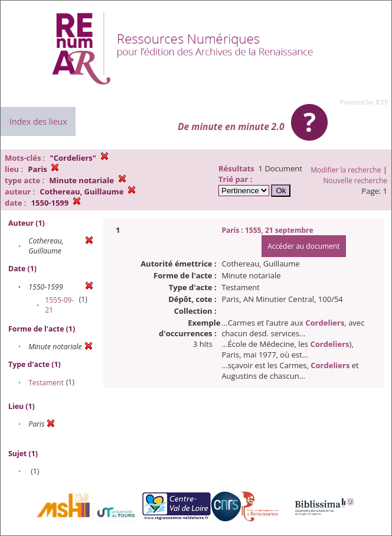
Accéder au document (303, 246)
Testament (46, 383)
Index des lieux (38, 121)
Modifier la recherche (346, 170)
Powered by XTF (364, 102)
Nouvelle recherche (356, 181)
